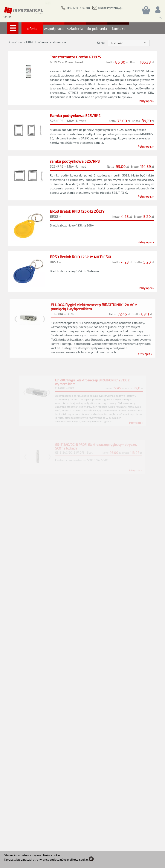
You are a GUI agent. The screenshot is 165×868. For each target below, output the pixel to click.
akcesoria (59, 42)
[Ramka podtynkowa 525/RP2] (82, 130)
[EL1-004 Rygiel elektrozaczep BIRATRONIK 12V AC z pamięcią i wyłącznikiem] (82, 337)
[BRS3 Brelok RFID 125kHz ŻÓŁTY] (82, 229)
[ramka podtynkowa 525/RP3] (83, 177)
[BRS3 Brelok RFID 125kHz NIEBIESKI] (83, 279)
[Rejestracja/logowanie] (157, 9)
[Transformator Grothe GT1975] (82, 77)
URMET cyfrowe (37, 42)
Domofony (15, 42)
